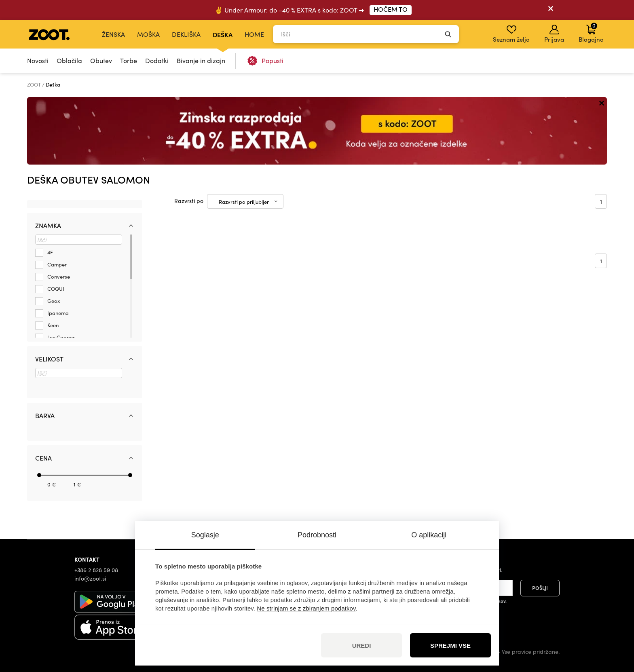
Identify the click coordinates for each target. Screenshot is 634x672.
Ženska (113, 34)
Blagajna (591, 32)
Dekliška (186, 34)
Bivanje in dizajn (201, 60)
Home (254, 34)
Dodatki (157, 60)
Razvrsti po (189, 201)
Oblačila (69, 60)
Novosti (38, 60)
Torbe (129, 60)
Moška (148, 34)
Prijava (554, 34)
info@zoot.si (90, 578)
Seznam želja (511, 34)
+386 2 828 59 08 (96, 570)
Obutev (101, 60)
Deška (223, 34)
